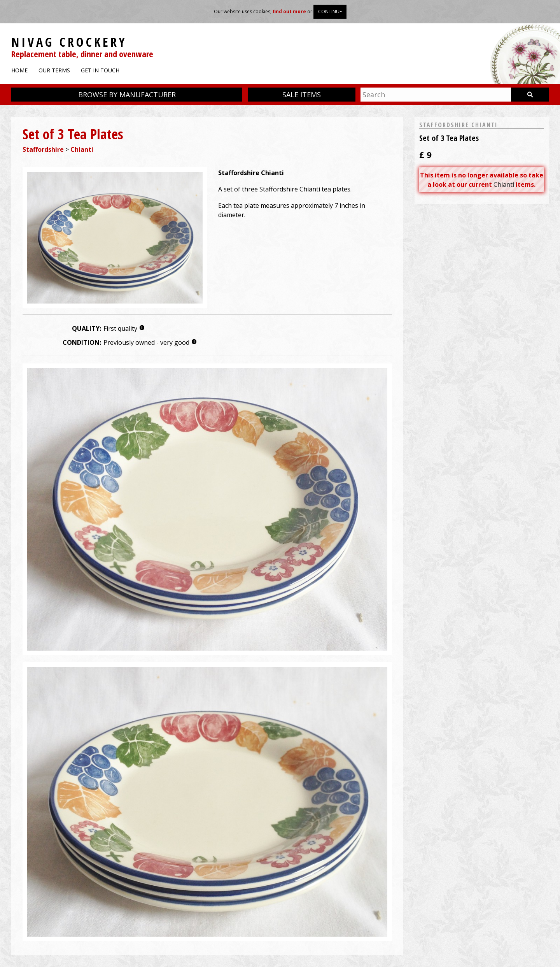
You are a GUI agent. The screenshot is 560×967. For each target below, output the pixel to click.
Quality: (87, 328)
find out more (289, 11)
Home (19, 70)
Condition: (82, 342)
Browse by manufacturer (127, 95)
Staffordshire (43, 149)
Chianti (82, 149)
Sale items (302, 95)
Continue (330, 11)
